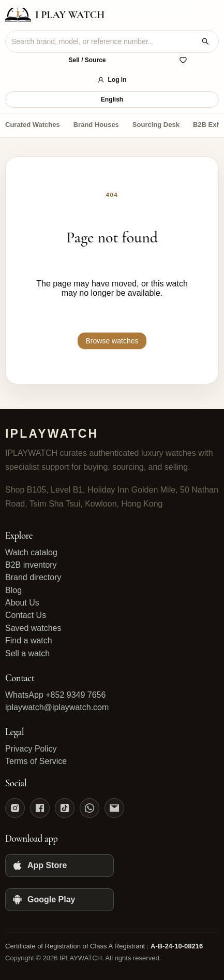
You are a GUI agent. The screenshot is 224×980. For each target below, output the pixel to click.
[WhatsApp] (89, 808)
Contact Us (26, 615)
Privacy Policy (31, 749)
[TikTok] (65, 808)
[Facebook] (40, 808)
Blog (13, 590)
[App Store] (59, 866)
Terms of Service (36, 761)
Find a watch (29, 640)
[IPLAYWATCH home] (55, 15)
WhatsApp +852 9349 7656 (55, 695)
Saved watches (33, 628)
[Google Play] (59, 900)
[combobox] (104, 41)
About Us (22, 603)
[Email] (114, 808)
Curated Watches (33, 125)
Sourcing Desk (156, 125)
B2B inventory (31, 565)
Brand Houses (96, 125)
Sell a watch (27, 653)
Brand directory (33, 577)
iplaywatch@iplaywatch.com (57, 707)
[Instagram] (15, 808)
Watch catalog (31, 552)
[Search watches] (205, 41)
